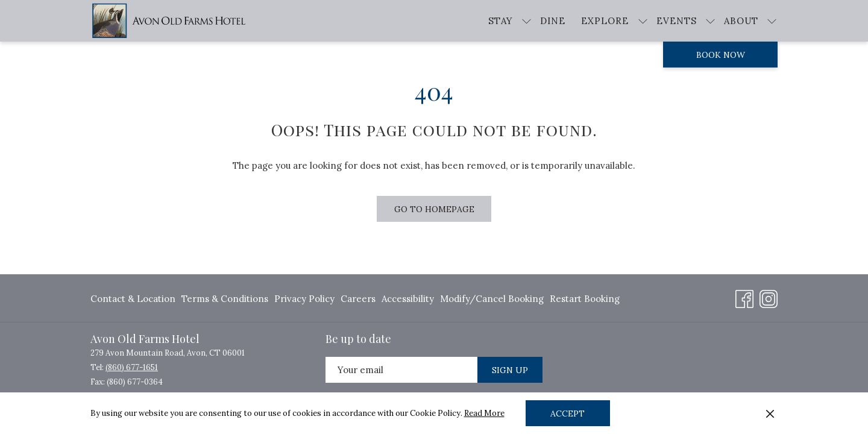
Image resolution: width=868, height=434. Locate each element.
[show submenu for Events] (710, 21)
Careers (358, 299)
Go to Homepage (434, 209)
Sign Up (510, 370)
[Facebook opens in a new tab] (744, 297)
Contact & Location (133, 299)
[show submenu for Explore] (643, 21)
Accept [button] (568, 414)
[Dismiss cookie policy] (770, 414)
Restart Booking (585, 299)
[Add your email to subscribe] (401, 370)
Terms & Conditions (225, 299)
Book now (721, 55)
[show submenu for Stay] (527, 21)
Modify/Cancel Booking (492, 299)
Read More (484, 413)
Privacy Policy (304, 299)
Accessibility (408, 299)
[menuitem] (134, 299)
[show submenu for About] (772, 21)
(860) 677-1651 (132, 367)
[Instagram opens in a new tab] (769, 297)
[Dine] (553, 21)
